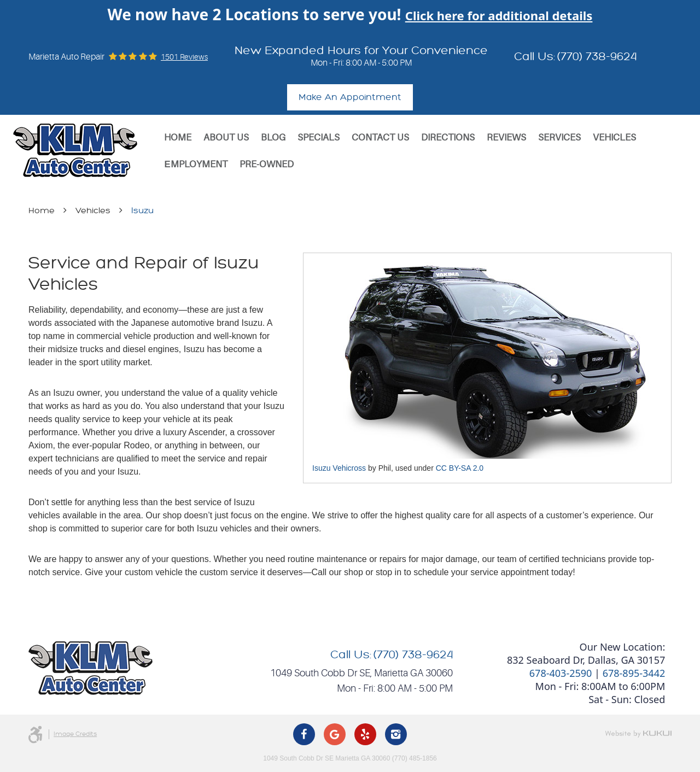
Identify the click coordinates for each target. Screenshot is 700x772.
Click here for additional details (499, 15)
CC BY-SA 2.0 (460, 468)
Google (335, 734)
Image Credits (75, 734)
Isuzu (142, 211)
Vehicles (614, 138)
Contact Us (380, 138)
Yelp (365, 734)
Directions (448, 138)
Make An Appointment (350, 97)
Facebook (304, 734)
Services (559, 138)
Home (178, 138)
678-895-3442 (634, 673)
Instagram (396, 734)
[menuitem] (178, 138)
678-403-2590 (561, 673)
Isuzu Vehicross (339, 468)
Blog (273, 138)
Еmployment (196, 164)
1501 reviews (184, 57)
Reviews (506, 138)
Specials (319, 138)
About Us (226, 138)
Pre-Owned (267, 164)
